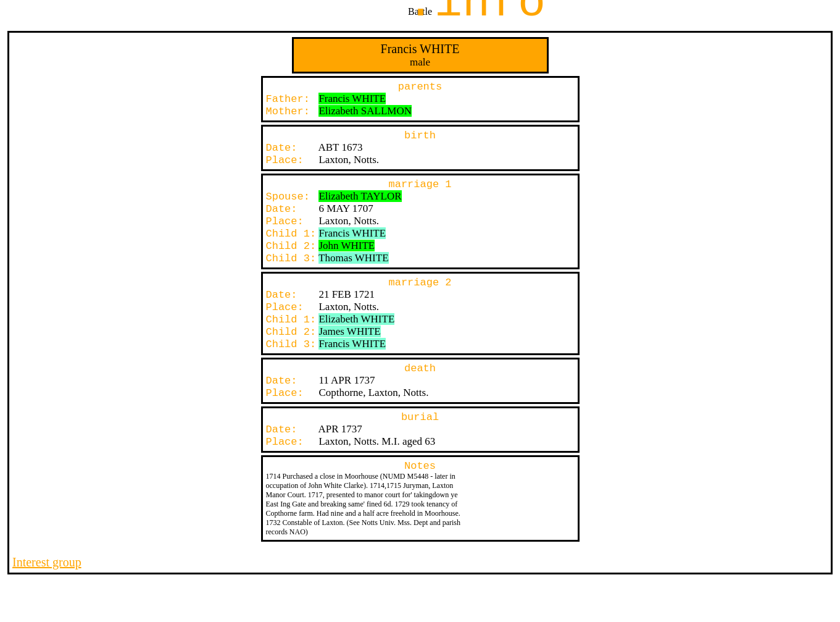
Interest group (47, 562)
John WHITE (347, 246)
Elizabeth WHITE (356, 319)
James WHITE (349, 331)
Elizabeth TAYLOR (360, 196)
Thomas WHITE (353, 258)
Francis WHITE (352, 99)
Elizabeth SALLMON (365, 111)
